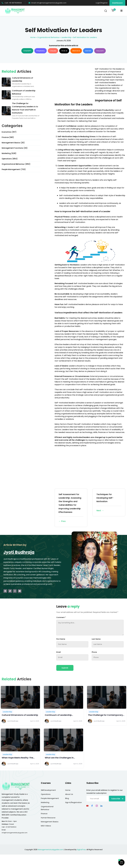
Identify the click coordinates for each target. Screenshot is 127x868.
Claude (53, 51)
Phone (94, 652)
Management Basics (50, 822)
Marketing (45, 802)
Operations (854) (10, 159)
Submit (65, 668)
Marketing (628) (9, 153)
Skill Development (48, 790)
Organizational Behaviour (48, 37)
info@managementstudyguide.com (15, 833)
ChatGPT (27, 51)
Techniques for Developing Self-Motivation (109, 503)
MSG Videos (46, 826)
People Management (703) (14, 169)
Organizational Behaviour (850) (16, 164)
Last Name (96, 639)
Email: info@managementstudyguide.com (47, 3)
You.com (100, 51)
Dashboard (117, 3)
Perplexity (41, 51)
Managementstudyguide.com (51, 850)
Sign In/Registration (73, 802)
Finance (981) (8, 137)
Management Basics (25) (13, 143)
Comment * (61, 617)
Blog (67, 798)
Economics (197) (9, 132)
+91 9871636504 (11, 827)
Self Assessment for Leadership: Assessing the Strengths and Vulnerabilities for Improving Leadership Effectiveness (71, 508)
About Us (69, 794)
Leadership (66, 37)
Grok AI (64, 51)
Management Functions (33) (15, 148)
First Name (61, 639)
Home (33, 37)
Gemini (88, 51)
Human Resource (48, 818)
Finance (44, 814)
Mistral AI (76, 51)
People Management (50, 798)
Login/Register (102, 3)
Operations (46, 794)
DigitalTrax (81, 850)
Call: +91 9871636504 (12, 3)
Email (58, 652)
